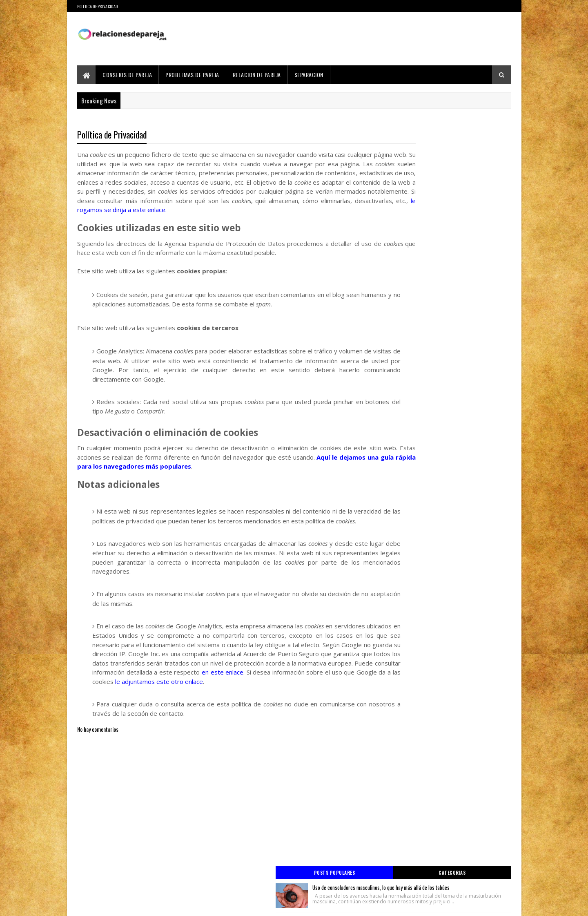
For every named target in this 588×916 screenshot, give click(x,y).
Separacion (309, 75)
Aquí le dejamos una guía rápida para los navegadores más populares (207, 476)
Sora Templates (116, 905)
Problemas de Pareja (193, 75)
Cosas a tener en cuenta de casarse (455, 291)
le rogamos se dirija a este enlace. (212, 220)
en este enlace (269, 701)
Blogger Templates (158, 905)
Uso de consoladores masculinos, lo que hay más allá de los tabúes (463, 153)
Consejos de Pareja (128, 75)
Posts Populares (413, 134)
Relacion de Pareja (257, 75)
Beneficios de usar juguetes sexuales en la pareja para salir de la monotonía (461, 245)
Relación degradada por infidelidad (453, 199)
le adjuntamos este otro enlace (253, 710)
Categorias (479, 134)
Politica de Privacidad (98, 6)
